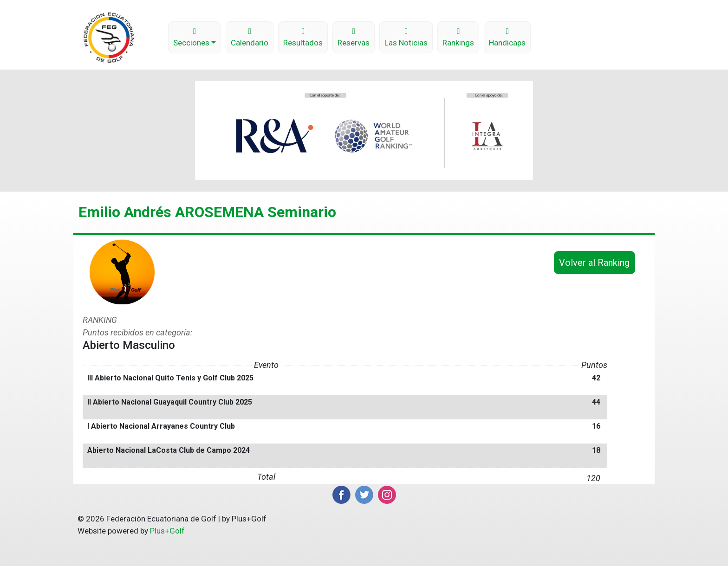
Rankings (458, 38)
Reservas (354, 38)
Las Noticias (406, 38)
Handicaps (507, 38)
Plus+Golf (167, 531)
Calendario (250, 38)
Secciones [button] (191, 38)
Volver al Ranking (594, 263)
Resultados (303, 38)
